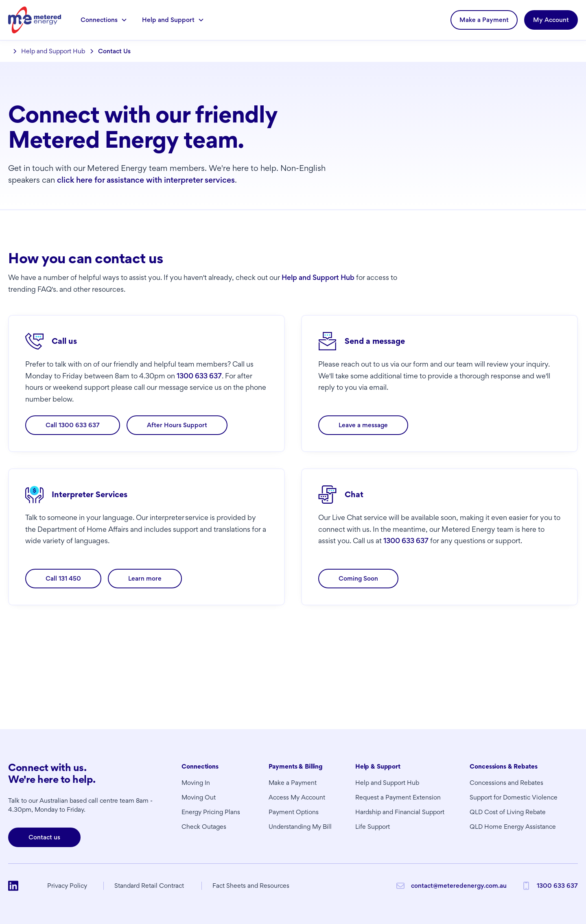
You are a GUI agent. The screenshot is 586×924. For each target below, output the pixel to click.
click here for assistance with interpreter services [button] (146, 180)
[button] (104, 20)
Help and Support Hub (318, 277)
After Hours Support (177, 425)
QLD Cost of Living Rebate (508, 812)
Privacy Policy (67, 886)
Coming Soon (358, 578)
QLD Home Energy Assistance (513, 827)
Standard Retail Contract (149, 886)
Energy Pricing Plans (211, 812)
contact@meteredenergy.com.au (459, 886)
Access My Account (297, 797)
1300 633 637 (199, 376)
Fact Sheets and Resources (251, 886)
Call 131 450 (63, 578)
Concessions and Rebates (506, 783)
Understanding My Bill (300, 827)
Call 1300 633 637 (73, 425)
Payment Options (294, 812)
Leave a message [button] (363, 425)
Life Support (373, 827)
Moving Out (199, 797)
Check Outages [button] (204, 827)
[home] (35, 20)
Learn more (145, 578)
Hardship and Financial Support (400, 812)
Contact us (44, 837)
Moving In (196, 783)
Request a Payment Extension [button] (398, 797)
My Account (551, 20)
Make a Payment (484, 20)
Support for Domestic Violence (514, 797)
